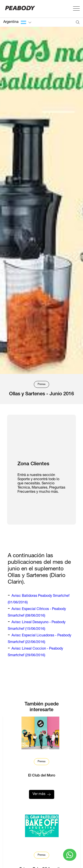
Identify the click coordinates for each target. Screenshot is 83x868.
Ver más (42, 794)
